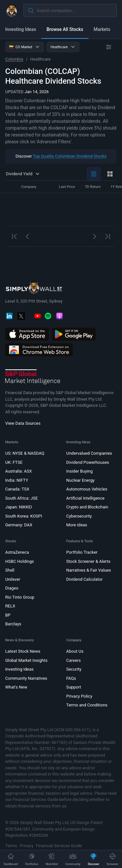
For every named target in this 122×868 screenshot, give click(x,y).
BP (8, 615)
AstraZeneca (17, 552)
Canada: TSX (17, 489)
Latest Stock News (23, 651)
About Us (75, 651)
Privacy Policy (79, 696)
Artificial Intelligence (86, 498)
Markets (102, 29)
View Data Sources (23, 423)
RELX (10, 606)
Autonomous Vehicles (87, 489)
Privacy (27, 845)
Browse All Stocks (65, 29)
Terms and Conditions (87, 705)
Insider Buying (80, 471)
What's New (16, 687)
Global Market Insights (26, 660)
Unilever (13, 579)
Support (74, 687)
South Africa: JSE (21, 498)
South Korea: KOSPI (24, 516)
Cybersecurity (79, 516)
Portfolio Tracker (82, 552)
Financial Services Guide (59, 845)
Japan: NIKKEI (19, 507)
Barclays (13, 624)
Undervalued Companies (89, 453)
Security (74, 669)
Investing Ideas (21, 29)
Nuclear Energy (81, 480)
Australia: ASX (19, 471)
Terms (11, 845)
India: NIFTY (17, 480)
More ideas (77, 525)
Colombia (14, 59)
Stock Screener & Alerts (88, 561)
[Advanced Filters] (109, 47)
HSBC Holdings (20, 561)
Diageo (12, 588)
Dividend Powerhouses (88, 462)
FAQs (71, 678)
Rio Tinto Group (20, 597)
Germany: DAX (19, 525)
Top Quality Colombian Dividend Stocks (70, 156)
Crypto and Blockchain (87, 507)
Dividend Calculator (85, 579)
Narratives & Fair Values (89, 570)
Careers (74, 660)
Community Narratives (26, 678)
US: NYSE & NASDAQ (25, 453)
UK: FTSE (14, 462)
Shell (10, 570)
